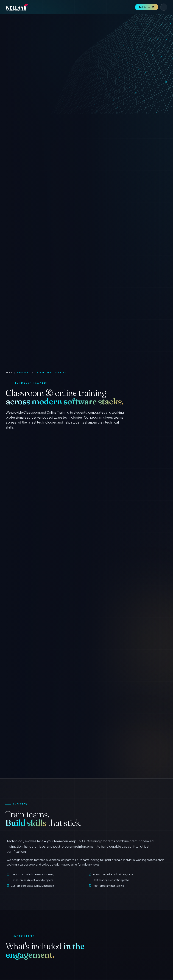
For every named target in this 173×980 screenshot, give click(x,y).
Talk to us (147, 7)
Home (9, 373)
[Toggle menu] (164, 7)
